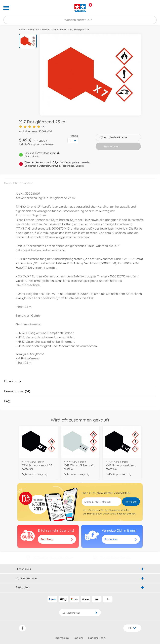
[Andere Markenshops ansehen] (90, 5)
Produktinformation (19, 183)
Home (22, 29)
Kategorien (33, 29)
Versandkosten (45, 144)
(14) (32, 127)
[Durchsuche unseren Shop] (80, 20)
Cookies (78, 638)
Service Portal (80, 613)
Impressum (62, 638)
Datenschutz (110, 514)
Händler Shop (97, 638)
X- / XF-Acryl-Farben (80, 29)
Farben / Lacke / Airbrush (54, 29)
